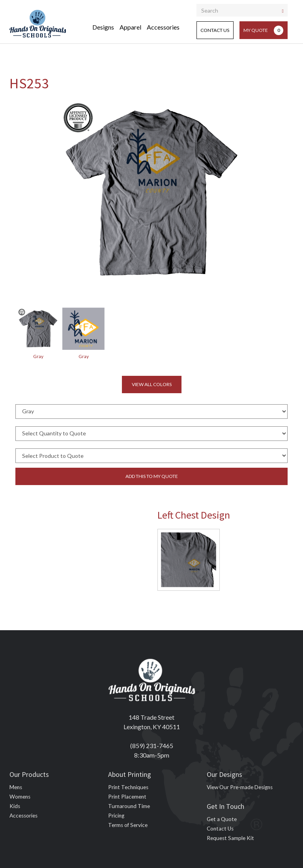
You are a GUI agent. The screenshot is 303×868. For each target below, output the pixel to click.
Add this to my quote (152, 476)
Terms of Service (128, 825)
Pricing (116, 816)
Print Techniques (128, 787)
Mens (16, 787)
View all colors (152, 384)
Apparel (130, 27)
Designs (103, 27)
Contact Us (215, 30)
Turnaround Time (129, 806)
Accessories (163, 27)
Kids (15, 806)
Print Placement (127, 797)
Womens (20, 797)
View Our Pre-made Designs (240, 787)
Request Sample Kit (230, 838)
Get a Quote (222, 819)
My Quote (263, 30)
